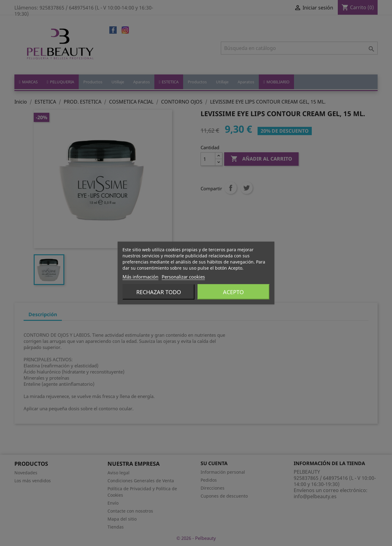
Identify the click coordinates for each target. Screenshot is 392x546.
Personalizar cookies (183, 277)
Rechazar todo (159, 292)
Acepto (233, 292)
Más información (140, 277)
